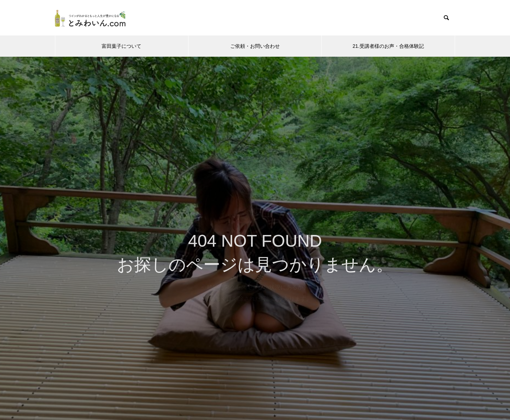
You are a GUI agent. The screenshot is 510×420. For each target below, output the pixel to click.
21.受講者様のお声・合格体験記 (388, 46)
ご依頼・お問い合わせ (255, 46)
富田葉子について (121, 46)
